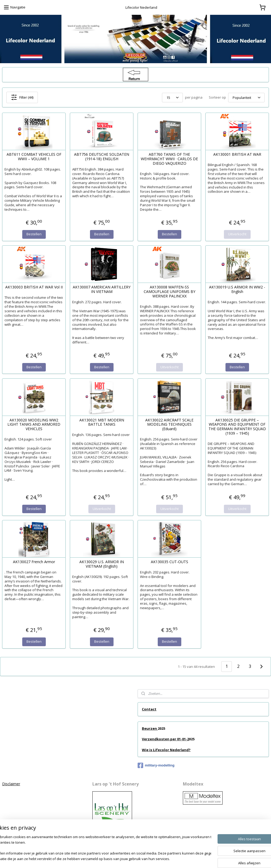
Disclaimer (11, 784)
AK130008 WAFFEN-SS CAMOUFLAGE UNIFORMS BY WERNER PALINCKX (170, 292)
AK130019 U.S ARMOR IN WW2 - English (237, 290)
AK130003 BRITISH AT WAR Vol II (34, 287)
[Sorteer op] (246, 97)
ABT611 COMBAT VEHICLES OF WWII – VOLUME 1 (34, 157)
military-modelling (156, 765)
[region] (101, 848)
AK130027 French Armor (34, 562)
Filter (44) (22, 97)
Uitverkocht (237, 234)
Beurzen (150, 728)
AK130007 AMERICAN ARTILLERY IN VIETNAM (102, 290)
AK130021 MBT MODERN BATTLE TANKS (102, 422)
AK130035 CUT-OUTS (170, 562)
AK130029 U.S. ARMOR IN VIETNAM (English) (102, 564)
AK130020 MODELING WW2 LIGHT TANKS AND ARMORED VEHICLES (34, 424)
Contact (149, 709)
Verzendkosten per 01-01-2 (165, 739)
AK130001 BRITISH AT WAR (237, 155)
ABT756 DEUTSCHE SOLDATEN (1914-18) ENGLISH (102, 157)
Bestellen (34, 234)
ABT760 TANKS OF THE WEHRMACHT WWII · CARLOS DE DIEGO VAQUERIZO (169, 159)
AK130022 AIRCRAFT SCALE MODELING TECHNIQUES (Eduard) (169, 424)
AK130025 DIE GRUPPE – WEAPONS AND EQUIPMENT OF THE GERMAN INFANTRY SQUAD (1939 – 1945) (237, 427)
